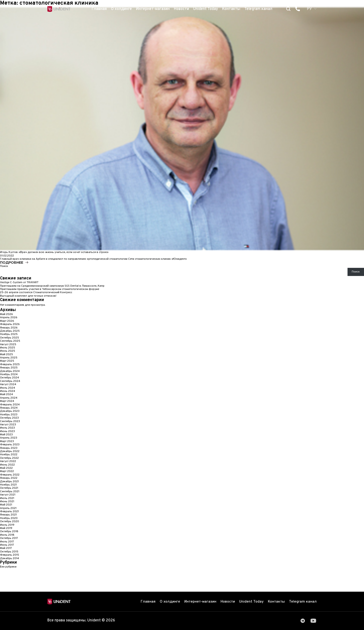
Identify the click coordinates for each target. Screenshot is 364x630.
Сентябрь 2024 (10, 381)
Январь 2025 (9, 368)
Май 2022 (6, 468)
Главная (99, 9)
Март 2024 (7, 401)
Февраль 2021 (9, 512)
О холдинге (121, 9)
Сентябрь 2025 (10, 341)
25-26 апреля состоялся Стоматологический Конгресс (36, 293)
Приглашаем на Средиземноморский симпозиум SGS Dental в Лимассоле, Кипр (52, 286)
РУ (309, 9)
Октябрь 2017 (9, 538)
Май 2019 (6, 528)
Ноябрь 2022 (9, 455)
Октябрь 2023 (9, 418)
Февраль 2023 (10, 445)
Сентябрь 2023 (10, 422)
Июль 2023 (7, 428)
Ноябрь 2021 (8, 485)
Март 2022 (7, 472)
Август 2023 (8, 425)
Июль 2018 (7, 535)
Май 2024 (6, 395)
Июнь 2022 (7, 465)
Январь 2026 (9, 328)
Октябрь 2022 (9, 458)
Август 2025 (8, 345)
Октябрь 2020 (10, 522)
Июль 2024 (8, 388)
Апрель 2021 (8, 509)
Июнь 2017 (7, 545)
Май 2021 (6, 505)
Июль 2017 (7, 542)
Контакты (231, 9)
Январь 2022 (9, 478)
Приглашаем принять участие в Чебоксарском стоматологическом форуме (50, 289)
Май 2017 (6, 548)
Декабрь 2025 (10, 331)
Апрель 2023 (9, 438)
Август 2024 (8, 385)
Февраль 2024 (10, 405)
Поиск (4, 266)
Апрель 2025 (9, 358)
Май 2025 (6, 355)
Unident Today (206, 9)
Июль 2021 (7, 499)
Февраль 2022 (10, 475)
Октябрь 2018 (9, 532)
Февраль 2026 (10, 325)
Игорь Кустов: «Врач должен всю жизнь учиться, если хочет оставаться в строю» (54, 252)
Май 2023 (6, 435)
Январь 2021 (8, 515)
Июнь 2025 (8, 351)
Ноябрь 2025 (9, 335)
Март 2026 (7, 321)
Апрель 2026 (9, 318)
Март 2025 (7, 361)
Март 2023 (7, 442)
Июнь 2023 (7, 432)
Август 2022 (8, 462)
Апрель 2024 (9, 398)
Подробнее (12, 263)
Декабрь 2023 (10, 411)
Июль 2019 (7, 525)
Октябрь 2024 (10, 378)
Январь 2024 (9, 408)
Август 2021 (8, 495)
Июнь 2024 (8, 391)
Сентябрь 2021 (10, 492)
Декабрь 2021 (9, 482)
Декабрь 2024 (10, 371)
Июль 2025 (8, 348)
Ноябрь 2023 (9, 415)
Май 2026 (6, 315)
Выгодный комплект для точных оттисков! (28, 296)
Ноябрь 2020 (9, 518)
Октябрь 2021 (9, 488)
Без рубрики (8, 567)
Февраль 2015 (10, 555)
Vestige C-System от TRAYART (19, 283)
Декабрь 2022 (10, 452)
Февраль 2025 (10, 365)
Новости (181, 9)
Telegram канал (258, 9)
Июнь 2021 (7, 502)
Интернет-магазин (153, 9)
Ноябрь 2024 (9, 375)
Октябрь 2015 (9, 552)
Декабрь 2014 (10, 559)
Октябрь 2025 (10, 338)
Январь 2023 (9, 448)
